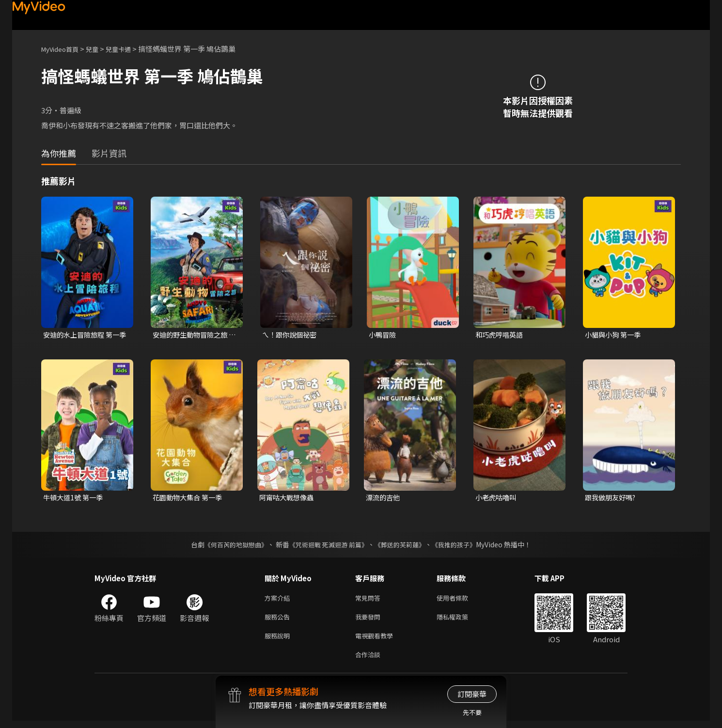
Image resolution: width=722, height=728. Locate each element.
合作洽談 (370, 661)
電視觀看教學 (377, 641)
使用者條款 (461, 600)
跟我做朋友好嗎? (612, 499)
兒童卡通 (129, 49)
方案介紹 (279, 600)
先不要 (472, 712)
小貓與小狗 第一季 (615, 335)
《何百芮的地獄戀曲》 (230, 546)
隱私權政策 (461, 620)
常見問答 (370, 600)
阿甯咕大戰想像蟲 (288, 499)
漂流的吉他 (384, 499)
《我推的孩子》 (461, 546)
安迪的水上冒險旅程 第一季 (84, 335)
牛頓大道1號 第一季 (75, 499)
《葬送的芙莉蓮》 (404, 546)
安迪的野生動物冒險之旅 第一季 (193, 335)
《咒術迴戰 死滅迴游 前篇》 (328, 546)
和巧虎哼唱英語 (501, 335)
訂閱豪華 (472, 694)
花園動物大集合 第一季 (190, 499)
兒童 (100, 49)
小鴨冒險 (383, 335)
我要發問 (370, 620)
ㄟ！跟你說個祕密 (291, 335)
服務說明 (279, 641)
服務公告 (279, 620)
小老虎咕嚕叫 (497, 499)
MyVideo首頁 (63, 49)
